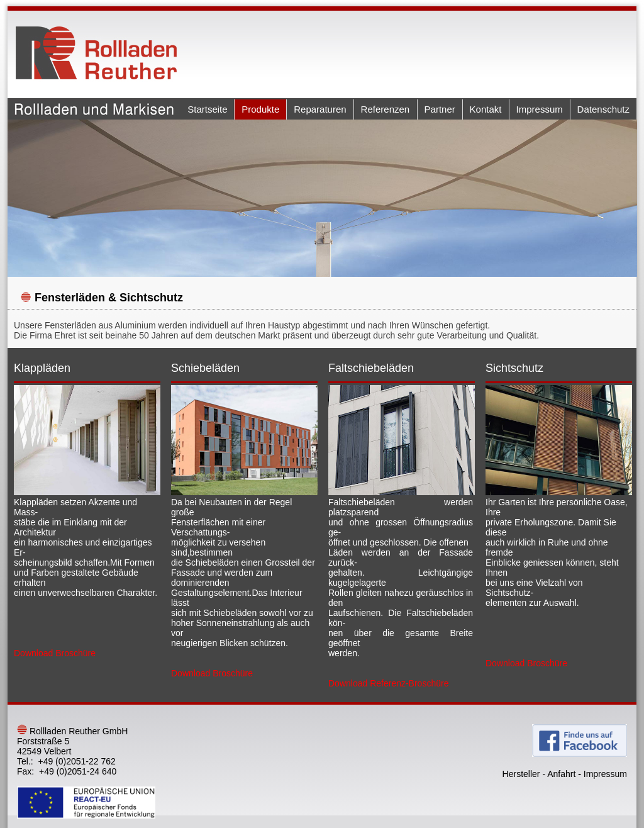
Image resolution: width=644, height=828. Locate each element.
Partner (440, 109)
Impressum (540, 109)
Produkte (260, 109)
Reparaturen (320, 109)
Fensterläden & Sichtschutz (109, 298)
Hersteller (521, 774)
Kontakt (486, 109)
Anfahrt (561, 774)
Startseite (207, 109)
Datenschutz (603, 109)
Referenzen (386, 109)
